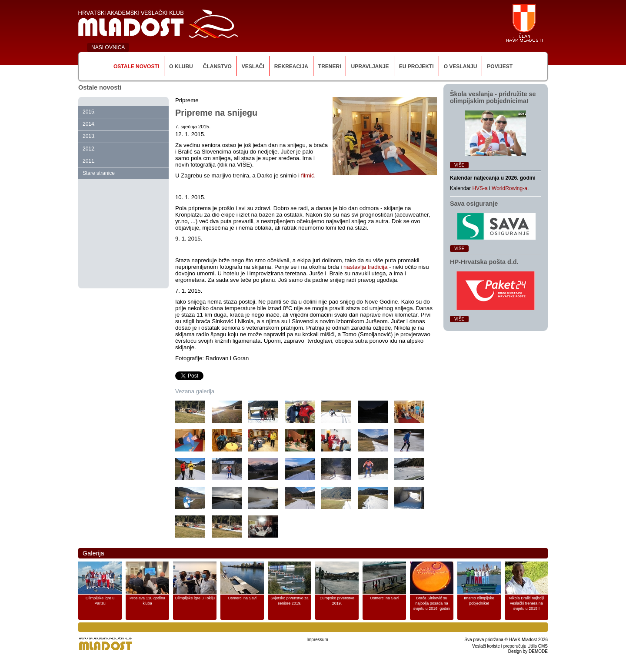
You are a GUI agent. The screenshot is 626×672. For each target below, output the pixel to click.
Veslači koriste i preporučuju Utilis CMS (510, 646)
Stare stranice (99, 173)
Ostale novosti (136, 67)
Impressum (317, 640)
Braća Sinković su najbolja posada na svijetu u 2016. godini (432, 603)
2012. (89, 149)
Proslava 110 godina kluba (147, 601)
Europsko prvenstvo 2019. (337, 601)
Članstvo (217, 67)
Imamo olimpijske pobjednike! (479, 601)
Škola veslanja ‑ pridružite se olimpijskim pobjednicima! (493, 97)
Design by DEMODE (528, 651)
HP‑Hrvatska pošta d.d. (484, 262)
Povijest (500, 67)
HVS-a (480, 188)
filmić (308, 176)
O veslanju (461, 67)
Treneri (330, 67)
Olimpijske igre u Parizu (100, 601)
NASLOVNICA (108, 47)
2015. (89, 112)
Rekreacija (291, 67)
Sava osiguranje (474, 204)
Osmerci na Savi (242, 598)
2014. (89, 124)
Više (459, 165)
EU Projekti (416, 67)
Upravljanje (370, 67)
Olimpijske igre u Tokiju (195, 598)
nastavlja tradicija (365, 267)
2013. (89, 136)
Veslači (253, 67)
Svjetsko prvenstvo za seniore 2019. (290, 601)
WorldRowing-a (509, 188)
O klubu (181, 67)
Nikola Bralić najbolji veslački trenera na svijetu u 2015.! (527, 603)
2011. (89, 161)
